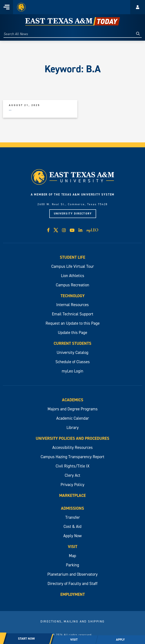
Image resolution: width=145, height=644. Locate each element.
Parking (72, 565)
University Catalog (72, 353)
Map (72, 556)
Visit (73, 547)
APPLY (120, 640)
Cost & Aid (72, 526)
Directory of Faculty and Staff (72, 584)
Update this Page (72, 333)
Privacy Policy (72, 485)
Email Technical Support (73, 314)
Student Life (72, 257)
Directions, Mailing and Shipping (73, 621)
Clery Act (72, 475)
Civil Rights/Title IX (72, 466)
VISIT (74, 640)
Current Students (72, 343)
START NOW (26, 639)
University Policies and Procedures (72, 438)
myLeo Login (72, 371)
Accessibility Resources (72, 448)
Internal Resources (72, 305)
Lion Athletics (73, 276)
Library (73, 428)
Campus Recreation (72, 285)
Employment (73, 594)
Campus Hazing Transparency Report (72, 457)
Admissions (72, 508)
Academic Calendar (73, 418)
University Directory (73, 214)
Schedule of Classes (73, 362)
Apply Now (72, 536)
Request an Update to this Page (73, 323)
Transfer (73, 517)
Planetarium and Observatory (72, 574)
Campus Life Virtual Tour (73, 266)
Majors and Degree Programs (73, 409)
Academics (73, 400)
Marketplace (72, 495)
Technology (73, 296)
